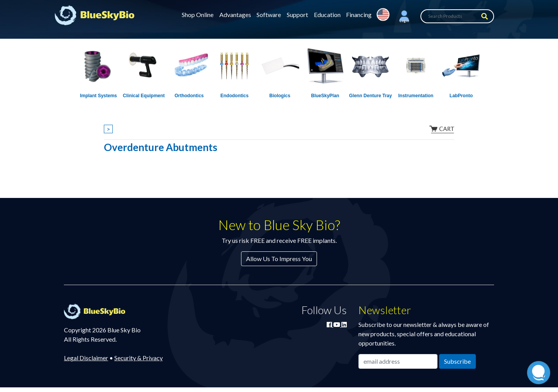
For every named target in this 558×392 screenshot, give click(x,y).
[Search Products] (457, 16)
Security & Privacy (139, 358)
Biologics (280, 96)
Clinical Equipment (144, 96)
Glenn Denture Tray (371, 96)
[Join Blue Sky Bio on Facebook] (330, 324)
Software (269, 15)
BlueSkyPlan (325, 96)
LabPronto (461, 96)
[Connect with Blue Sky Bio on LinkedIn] (344, 324)
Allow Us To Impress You (279, 259)
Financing (359, 15)
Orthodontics (189, 96)
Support (297, 15)
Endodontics (235, 96)
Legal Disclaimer (86, 358)
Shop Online (198, 15)
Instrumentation (416, 96)
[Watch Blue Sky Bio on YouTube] (337, 324)
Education (327, 15)
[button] (404, 16)
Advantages (235, 15)
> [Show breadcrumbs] (108, 129)
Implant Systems (98, 96)
